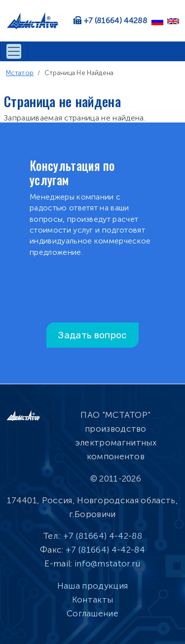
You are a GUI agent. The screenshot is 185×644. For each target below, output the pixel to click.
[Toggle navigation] (14, 51)
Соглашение (92, 613)
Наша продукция (92, 586)
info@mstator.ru (108, 563)
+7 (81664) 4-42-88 (103, 536)
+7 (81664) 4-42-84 (105, 550)
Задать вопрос (92, 335)
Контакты (93, 600)
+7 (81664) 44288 (115, 20)
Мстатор (20, 73)
